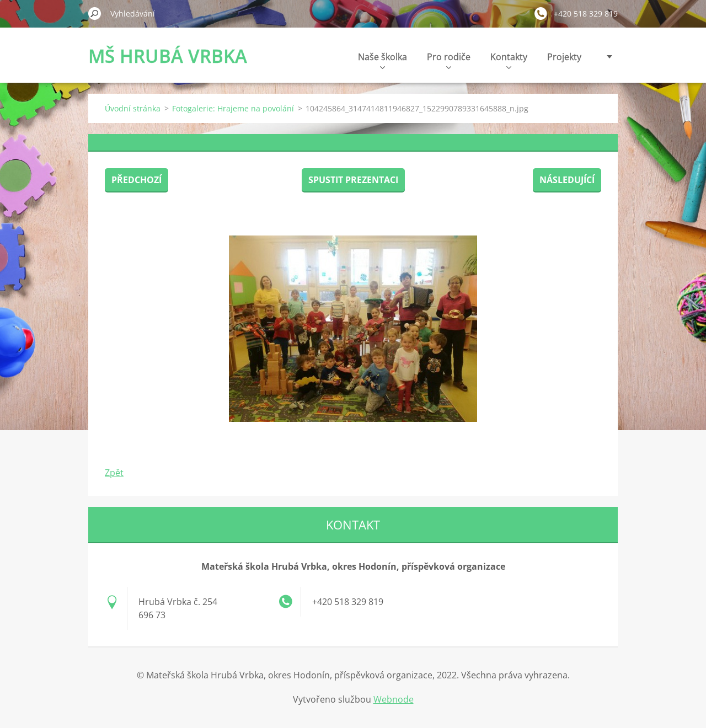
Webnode (394, 699)
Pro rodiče (449, 60)
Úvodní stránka (133, 108)
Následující (567, 180)
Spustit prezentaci (353, 180)
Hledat (95, 13)
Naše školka (383, 60)
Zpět (114, 473)
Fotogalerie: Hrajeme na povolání (233, 108)
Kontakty (509, 60)
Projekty (564, 57)
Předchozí (137, 180)
